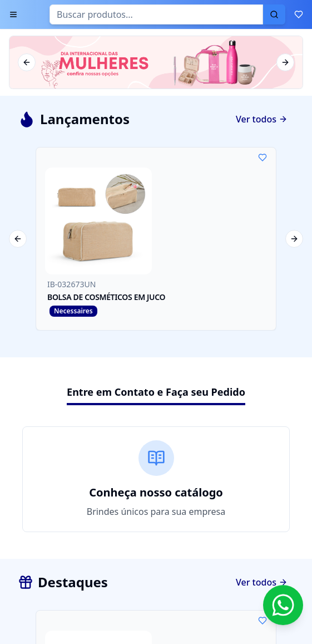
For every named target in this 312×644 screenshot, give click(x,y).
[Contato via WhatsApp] (283, 606)
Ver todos (262, 119)
